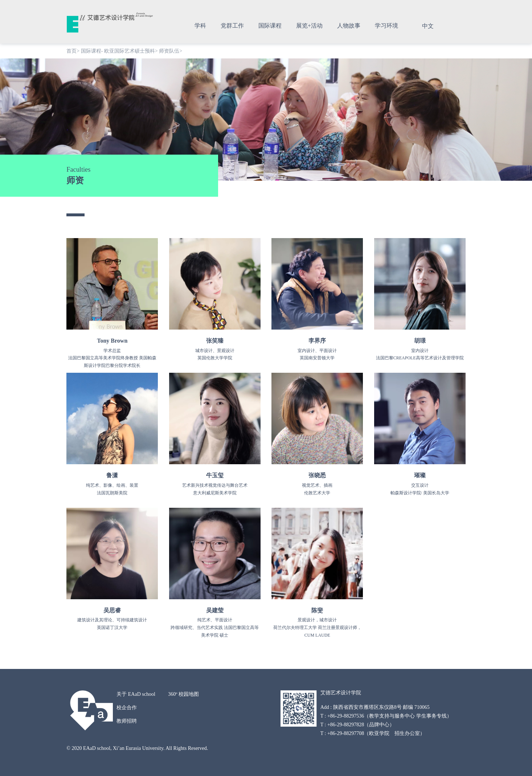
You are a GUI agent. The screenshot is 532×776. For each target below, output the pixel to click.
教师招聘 (127, 721)
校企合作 (127, 708)
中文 (428, 26)
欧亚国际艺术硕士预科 (130, 51)
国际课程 (270, 26)
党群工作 (232, 26)
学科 (200, 26)
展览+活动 (309, 26)
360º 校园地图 (183, 694)
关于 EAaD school (136, 694)
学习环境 (386, 26)
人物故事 (349, 26)
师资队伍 (169, 51)
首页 (71, 51)
